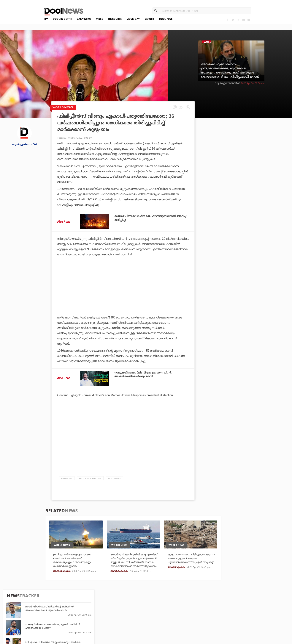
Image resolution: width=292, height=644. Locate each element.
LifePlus (126, 611)
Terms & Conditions (45, 616)
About (35, 602)
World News (114, 478)
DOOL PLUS (166, 19)
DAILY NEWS (84, 19)
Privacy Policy (41, 611)
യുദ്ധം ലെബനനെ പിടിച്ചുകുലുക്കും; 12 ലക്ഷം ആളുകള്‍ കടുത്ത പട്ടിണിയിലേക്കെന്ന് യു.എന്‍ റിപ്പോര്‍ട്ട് (188, 563)
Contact (37, 621)
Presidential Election (90, 478)
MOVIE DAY (133, 19)
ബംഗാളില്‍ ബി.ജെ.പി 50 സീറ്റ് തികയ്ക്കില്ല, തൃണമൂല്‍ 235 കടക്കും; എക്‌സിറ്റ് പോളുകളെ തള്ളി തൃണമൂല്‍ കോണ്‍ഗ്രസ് (251, 254)
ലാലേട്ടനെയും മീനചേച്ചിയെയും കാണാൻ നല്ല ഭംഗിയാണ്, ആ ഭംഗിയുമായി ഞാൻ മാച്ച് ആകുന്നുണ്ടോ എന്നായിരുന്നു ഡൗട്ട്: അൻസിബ (251, 236)
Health (79, 616)
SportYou (126, 616)
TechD (78, 606)
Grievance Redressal (46, 626)
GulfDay (126, 621)
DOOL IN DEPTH (62, 19)
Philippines (67, 478)
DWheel (79, 611)
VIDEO (100, 19)
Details (79, 621)
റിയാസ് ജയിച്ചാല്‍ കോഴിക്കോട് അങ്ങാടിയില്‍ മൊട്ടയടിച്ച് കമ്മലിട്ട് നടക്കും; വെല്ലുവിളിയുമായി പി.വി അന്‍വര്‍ (251, 217)
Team (34, 607)
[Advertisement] (123, 296)
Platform (172, 606)
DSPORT (149, 19)
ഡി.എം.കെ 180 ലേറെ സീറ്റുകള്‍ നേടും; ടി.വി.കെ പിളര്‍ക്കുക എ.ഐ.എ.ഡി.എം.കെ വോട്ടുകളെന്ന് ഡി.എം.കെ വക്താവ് (247, 179)
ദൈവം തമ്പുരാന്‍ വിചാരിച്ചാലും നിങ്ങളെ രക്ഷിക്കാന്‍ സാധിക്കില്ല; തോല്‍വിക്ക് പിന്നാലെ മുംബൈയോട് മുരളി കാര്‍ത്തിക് (252, 273)
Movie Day (172, 611)
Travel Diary (128, 606)
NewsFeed (172, 616)
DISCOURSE (115, 19)
